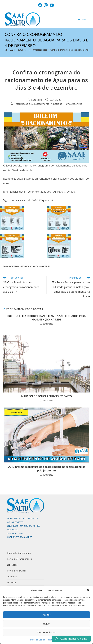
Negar (46, 624)
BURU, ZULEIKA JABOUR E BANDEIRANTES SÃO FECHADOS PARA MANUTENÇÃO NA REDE (47, 318)
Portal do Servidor (17, 571)
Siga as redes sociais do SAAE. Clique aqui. (28, 200)
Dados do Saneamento (19, 553)
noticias (58, 104)
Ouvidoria (12, 577)
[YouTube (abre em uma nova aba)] (52, 5)
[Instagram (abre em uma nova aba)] (46, 5)
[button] (88, 590)
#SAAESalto (45, 266)
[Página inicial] (6, 50)
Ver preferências (46, 632)
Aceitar (46, 615)
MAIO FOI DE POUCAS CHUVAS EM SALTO (46, 396)
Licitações (12, 565)
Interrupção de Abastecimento (32, 104)
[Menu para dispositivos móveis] (83, 20)
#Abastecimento (16, 266)
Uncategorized (74, 104)
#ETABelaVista (32, 266)
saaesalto (37, 100)
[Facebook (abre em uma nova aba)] (41, 5)
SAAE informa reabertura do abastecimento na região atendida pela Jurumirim (46, 469)
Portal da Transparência (20, 559)
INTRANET (12, 583)
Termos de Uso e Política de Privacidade (46, 640)
